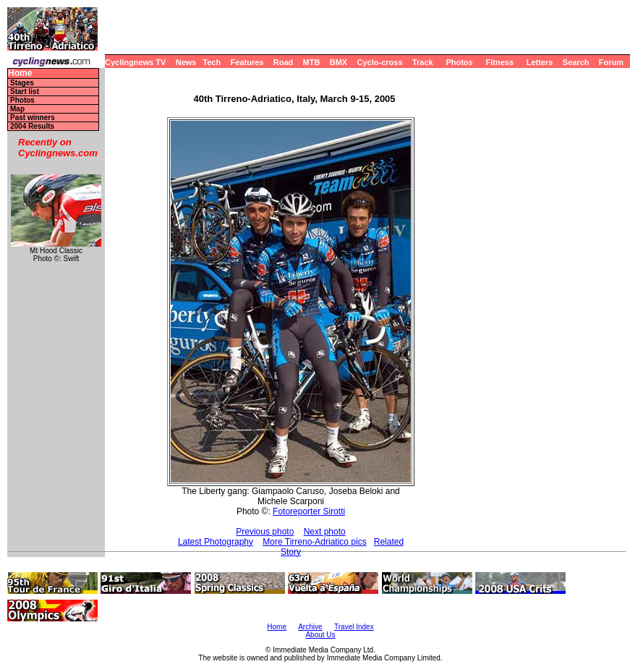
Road (284, 62)
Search (576, 62)
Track (423, 62)
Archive (310, 627)
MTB (312, 62)
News (186, 62)
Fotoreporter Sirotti (309, 511)
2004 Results (32, 126)
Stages (22, 83)
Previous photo (265, 532)
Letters (540, 62)
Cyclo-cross (380, 62)
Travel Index (354, 627)
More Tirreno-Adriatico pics (314, 542)
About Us (320, 635)
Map (17, 109)
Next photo (325, 532)
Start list (25, 92)
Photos (459, 62)
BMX (339, 62)
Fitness (499, 62)
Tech (212, 62)
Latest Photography (216, 542)
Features (247, 62)
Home (20, 73)
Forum (611, 62)
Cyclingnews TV (135, 62)
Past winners (33, 118)
